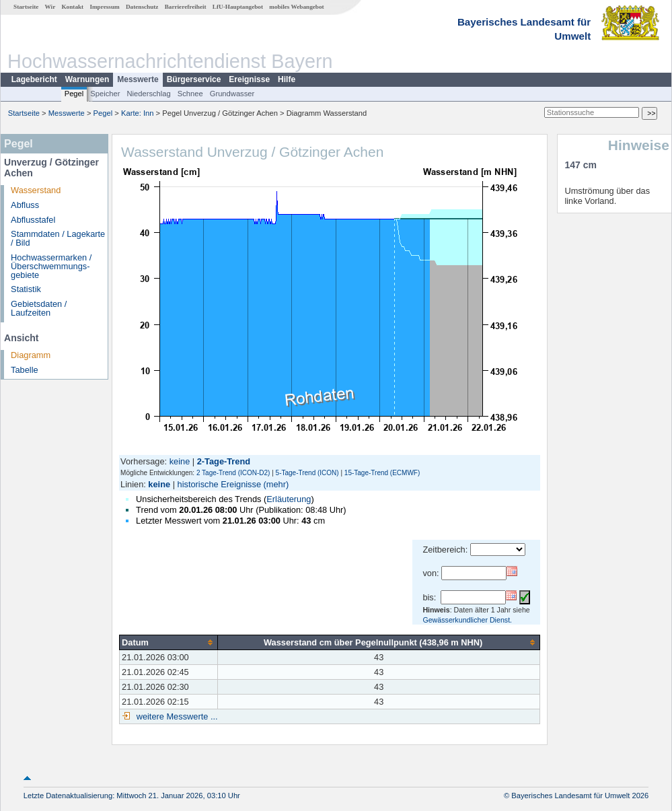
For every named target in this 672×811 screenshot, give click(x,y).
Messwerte (138, 79)
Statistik (26, 289)
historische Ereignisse (219, 484)
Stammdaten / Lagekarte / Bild (58, 238)
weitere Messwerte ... (176, 716)
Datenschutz (142, 7)
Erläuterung (289, 499)
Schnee (190, 94)
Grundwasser (232, 94)
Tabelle (25, 370)
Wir (50, 7)
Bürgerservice (194, 79)
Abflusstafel (33, 220)
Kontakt (72, 7)
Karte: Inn (138, 113)
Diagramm (31, 355)
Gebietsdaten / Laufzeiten (39, 308)
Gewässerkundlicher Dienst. (467, 620)
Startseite (26, 7)
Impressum (104, 7)
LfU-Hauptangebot (238, 7)
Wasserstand (36, 190)
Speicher (105, 94)
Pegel (74, 94)
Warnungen (87, 79)
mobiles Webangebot (296, 7)
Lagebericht (34, 79)
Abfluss (25, 205)
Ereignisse (249, 79)
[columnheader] (169, 642)
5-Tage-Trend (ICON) (307, 473)
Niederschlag (148, 94)
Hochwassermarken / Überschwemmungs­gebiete (51, 266)
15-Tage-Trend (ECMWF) (382, 473)
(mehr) (276, 484)
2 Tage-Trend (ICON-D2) (233, 473)
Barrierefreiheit (186, 7)
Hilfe (287, 79)
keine (180, 461)
